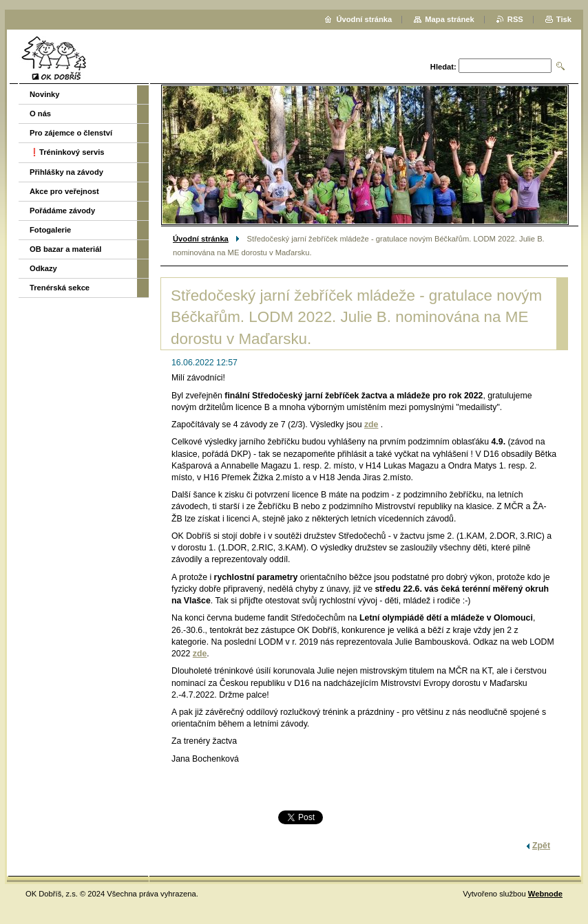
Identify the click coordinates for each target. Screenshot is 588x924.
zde (371, 425)
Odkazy (43, 268)
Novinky (45, 94)
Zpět (541, 846)
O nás (40, 114)
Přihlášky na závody (66, 172)
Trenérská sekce (60, 288)
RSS (515, 19)
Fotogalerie (50, 230)
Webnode (545, 894)
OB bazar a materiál (65, 249)
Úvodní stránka (201, 239)
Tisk (564, 19)
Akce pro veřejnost (64, 191)
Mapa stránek (450, 19)
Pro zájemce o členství (71, 133)
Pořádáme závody (62, 211)
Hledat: (443, 67)
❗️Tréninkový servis (67, 152)
